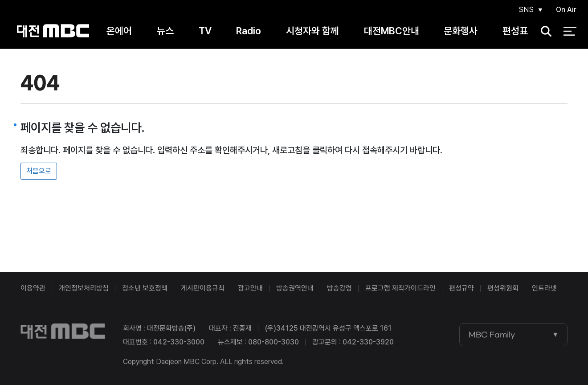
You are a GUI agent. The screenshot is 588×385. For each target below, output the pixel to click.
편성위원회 (503, 288)
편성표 (515, 31)
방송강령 (339, 288)
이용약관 (33, 288)
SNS (526, 10)
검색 (543, 31)
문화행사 (461, 31)
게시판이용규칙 (203, 288)
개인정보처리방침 (84, 288)
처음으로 (39, 171)
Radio (249, 31)
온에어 (119, 31)
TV (205, 31)
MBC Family (492, 335)
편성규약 (461, 288)
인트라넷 (544, 288)
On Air (566, 10)
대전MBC (53, 31)
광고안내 (250, 288)
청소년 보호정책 (145, 288)
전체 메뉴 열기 (570, 31)
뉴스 (165, 31)
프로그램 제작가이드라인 (400, 288)
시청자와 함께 (312, 31)
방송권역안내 (295, 288)
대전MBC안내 (392, 31)
